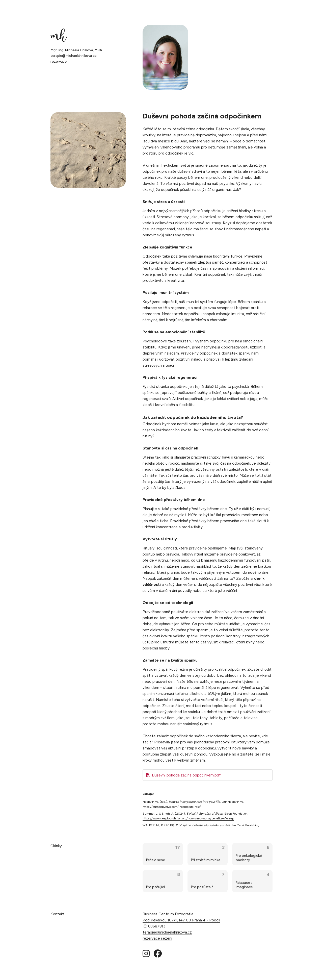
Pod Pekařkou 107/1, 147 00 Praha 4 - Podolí (181, 920)
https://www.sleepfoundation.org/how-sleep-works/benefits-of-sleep (188, 818)
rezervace (59, 61)
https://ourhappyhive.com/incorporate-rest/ (172, 807)
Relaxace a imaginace (244, 885)
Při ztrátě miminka (206, 860)
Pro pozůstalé (202, 887)
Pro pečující (155, 887)
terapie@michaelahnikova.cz (74, 56)
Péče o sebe (155, 860)
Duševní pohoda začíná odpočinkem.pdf (186, 775)
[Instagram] (146, 954)
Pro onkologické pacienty (249, 858)
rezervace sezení (157, 938)
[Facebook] (158, 954)
